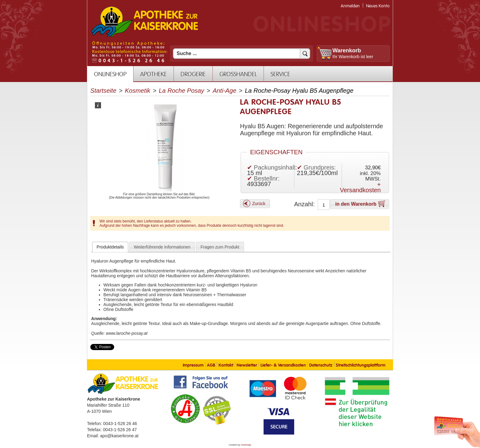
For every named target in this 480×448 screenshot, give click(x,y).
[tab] (110, 247)
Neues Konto (378, 6)
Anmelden (350, 6)
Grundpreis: (320, 167)
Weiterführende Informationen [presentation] (162, 247)
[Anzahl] (324, 205)
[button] (255, 204)
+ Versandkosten (360, 187)
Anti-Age (225, 91)
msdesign (246, 445)
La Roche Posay (182, 91)
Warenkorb (347, 50)
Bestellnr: (267, 178)
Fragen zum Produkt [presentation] (220, 247)
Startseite (103, 91)
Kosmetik (138, 91)
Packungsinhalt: (276, 167)
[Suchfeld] (242, 54)
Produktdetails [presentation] (110, 247)
